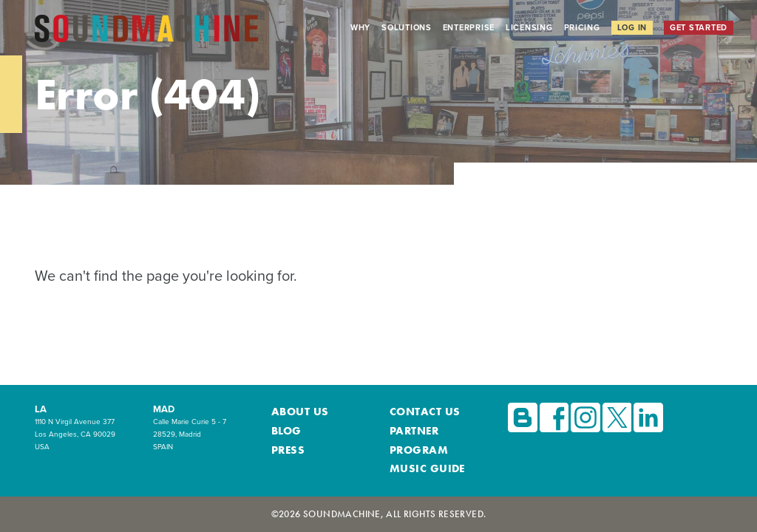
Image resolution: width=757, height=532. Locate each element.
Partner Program (437, 450)
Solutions (407, 27)
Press (285, 465)
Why (360, 27)
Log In (632, 27)
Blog (285, 450)
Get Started (699, 27)
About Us (295, 436)
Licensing (529, 27)
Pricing (582, 27)
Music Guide (421, 465)
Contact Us (420, 436)
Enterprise (469, 27)
